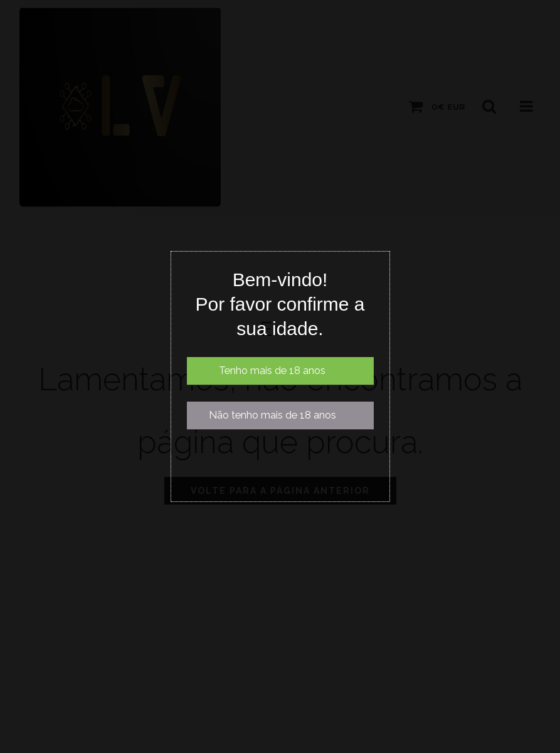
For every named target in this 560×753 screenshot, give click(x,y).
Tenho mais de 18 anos (272, 371)
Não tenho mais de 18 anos (272, 415)
